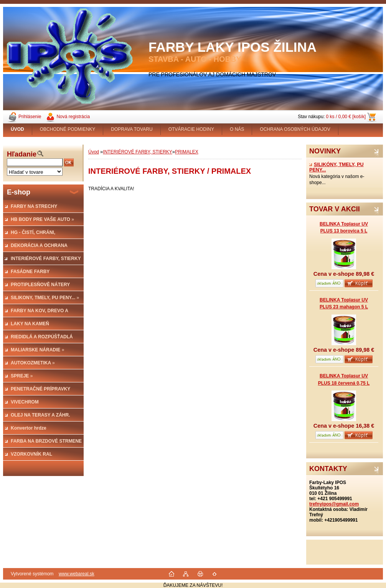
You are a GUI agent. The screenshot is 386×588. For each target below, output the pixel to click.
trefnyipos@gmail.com (334, 504)
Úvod (94, 152)
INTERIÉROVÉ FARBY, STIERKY (138, 152)
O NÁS (237, 129)
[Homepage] (18, 129)
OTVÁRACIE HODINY (191, 129)
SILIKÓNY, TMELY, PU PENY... (337, 167)
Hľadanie (22, 154)
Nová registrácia (73, 117)
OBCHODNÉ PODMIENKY (68, 129)
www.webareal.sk (77, 574)
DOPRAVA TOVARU (132, 129)
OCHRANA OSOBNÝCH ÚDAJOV (295, 129)
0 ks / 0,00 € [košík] (346, 117)
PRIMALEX (187, 152)
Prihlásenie (30, 117)
